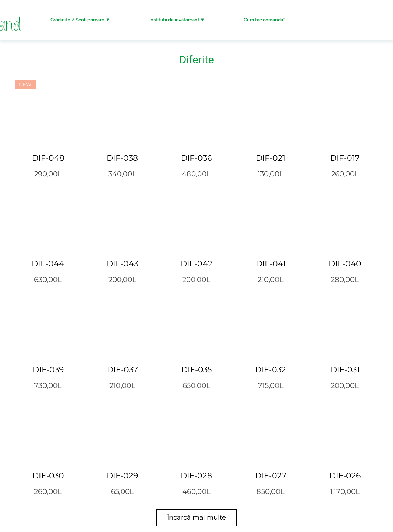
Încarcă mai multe (197, 517)
